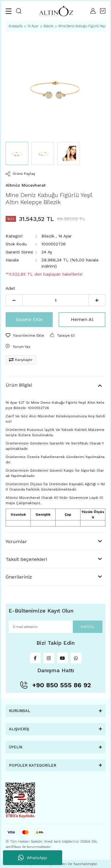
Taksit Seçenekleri (26, 559)
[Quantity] (55, 300)
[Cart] (103, 11)
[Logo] (56, 11)
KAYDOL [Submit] (88, 627)
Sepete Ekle (29, 319)
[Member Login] (93, 11)
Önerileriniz (19, 577)
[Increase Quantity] (97, 300)
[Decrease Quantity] (14, 300)
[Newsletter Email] (55, 627)
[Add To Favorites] (25, 336)
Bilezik (48, 236)
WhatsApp (33, 858)
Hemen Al (82, 319)
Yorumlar (16, 542)
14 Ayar (65, 236)
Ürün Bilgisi (19, 385)
